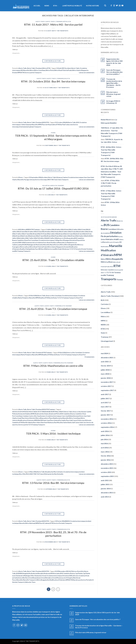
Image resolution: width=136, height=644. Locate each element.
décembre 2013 (107, 493)
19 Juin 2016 (46, 234)
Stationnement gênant (27, 127)
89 (54, 412)
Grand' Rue (21, 418)
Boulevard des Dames (42, 414)
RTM (56, 6)
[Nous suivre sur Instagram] (114, 6)
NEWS (47, 6)
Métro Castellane (40, 70)
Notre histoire (92, 6)
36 (70, 571)
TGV (38, 474)
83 (48, 238)
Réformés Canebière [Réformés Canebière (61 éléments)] (108, 270)
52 (27, 412)
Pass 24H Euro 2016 (41, 249)
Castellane (35, 240)
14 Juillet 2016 (49, 232)
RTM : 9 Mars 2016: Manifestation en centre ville (53, 366)
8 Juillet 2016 (43, 238)
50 (26, 412)
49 (24, 412)
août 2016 (105, 431)
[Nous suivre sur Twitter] (117, 6)
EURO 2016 (21, 243)
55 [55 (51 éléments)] (111, 217)
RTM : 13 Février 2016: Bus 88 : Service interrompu (53, 483)
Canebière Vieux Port (24, 240)
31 (18, 412)
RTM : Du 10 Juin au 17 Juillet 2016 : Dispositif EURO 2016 (53, 188)
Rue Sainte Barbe (66, 422)
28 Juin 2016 (50, 236)
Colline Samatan (26, 125)
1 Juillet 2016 (50, 229)
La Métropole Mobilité (109, 121)
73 (40, 412)
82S (50, 412)
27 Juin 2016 (42, 236)
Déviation (73, 240)
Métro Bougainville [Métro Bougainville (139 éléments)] (114, 259)
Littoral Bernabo (46, 578)
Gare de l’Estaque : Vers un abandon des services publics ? (114, 72)
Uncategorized (107, 341)
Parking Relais (30, 249)
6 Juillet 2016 (24, 238)
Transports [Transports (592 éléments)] (109, 279)
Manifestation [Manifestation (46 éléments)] (105, 247)
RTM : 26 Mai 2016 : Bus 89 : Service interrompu (112, 160)
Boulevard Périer (55, 414)
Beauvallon (70, 238)
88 (66, 521)
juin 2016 (104, 439)
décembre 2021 (107, 357)
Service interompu (41, 180)
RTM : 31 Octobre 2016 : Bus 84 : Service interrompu (53, 81)
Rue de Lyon (77, 580)
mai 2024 (104, 353)
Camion (65, 177)
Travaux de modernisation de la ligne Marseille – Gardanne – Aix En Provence (114, 83)
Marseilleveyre (55, 245)
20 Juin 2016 (62, 234)
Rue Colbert (37, 422)
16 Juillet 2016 (83, 232)
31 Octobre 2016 (60, 122)
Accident (68, 68)
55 (31, 412)
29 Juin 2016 (58, 236)
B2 (17, 573)
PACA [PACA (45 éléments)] (112, 267)
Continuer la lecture (53, 61)
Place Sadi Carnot (72, 420)
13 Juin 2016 (41, 232)
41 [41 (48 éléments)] (107, 217)
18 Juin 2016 (36, 234)
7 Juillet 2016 (33, 238)
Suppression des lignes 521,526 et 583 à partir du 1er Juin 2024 (114, 62)
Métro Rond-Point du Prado (63, 70)
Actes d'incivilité (78, 571)
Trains (59, 180)
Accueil (37, 6)
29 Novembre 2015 (63, 571)
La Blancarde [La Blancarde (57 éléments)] (105, 242)
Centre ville (33, 416)
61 (36, 412)
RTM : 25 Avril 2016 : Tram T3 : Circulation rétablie (53, 260)
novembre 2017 (107, 382)
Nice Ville (22, 474)
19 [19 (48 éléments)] (102, 217)
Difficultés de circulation (77, 576)
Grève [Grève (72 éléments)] (103, 239)
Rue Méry (57, 422)
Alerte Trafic (40, 21)
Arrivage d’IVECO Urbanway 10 (113, 102)
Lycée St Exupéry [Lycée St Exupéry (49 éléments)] (114, 242)
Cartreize (105, 304)
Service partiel (29, 73)
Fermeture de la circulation (34, 243)
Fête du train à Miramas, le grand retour (113, 94)
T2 (72, 249)
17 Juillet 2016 (20, 234)
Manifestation (58, 418)
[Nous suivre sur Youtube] (122, 6)
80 (44, 412)
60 (35, 412)
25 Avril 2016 (33, 296)
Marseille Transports (30, 580)
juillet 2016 (105, 435)
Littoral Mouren (57, 578)
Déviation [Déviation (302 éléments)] (116, 233)
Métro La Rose (24, 247)
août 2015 (105, 480)
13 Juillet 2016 (32, 232)
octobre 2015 (106, 472)
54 (29, 412)
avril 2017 (105, 402)
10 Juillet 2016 (59, 229)
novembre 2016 (107, 419)
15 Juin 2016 (75, 232)
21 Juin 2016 (72, 234)
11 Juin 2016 (85, 229)
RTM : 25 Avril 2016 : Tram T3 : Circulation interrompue (53, 309)
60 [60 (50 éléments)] (112, 217)
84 (67, 122)
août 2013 (105, 497)
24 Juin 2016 (19, 236)
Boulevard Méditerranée (52, 573)
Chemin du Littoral (40, 576)
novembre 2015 (107, 468)
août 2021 (105, 362)
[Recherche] (105, 6)
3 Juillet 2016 (66, 236)
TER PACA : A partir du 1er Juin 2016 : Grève (112, 141)
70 (38, 412)
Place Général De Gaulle (58, 420)
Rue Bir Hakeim (28, 422)
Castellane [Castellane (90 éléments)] (112, 229)
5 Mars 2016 (33, 472)
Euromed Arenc (79, 416)
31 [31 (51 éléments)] (105, 217)
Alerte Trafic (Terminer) (54, 21)
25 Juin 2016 (27, 236)
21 (67, 234)
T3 (74, 249)
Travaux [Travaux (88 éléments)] (120, 280)
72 (38, 238)
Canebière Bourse (69, 414)
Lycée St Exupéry (67, 578)
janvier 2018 (106, 378)
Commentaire (89, 357)
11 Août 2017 (61, 68)
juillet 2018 (105, 370)
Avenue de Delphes (24, 414)
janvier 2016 (106, 460)
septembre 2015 (107, 476)
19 (41, 234)
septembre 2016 (107, 427)
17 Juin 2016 (29, 234)
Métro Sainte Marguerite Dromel (58, 247)
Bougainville (27, 573)
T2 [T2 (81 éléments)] (108, 272)
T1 (70, 249)
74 (42, 412)
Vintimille (60, 474)
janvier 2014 (106, 489)
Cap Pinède (79, 573)
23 (86, 234)
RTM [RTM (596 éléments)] (117, 266)
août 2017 (105, 394)
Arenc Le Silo (62, 238)
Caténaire (60, 472)
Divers (53, 133)
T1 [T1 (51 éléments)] (105, 273)
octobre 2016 (106, 423)
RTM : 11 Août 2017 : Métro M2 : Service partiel (53, 25)
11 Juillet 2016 (76, 229)
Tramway (61, 186)
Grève (27, 418)
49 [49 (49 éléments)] (109, 217)
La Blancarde (60, 243)
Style (103, 333)
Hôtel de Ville (34, 418)
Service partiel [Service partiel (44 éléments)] (119, 270)
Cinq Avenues (41, 416)
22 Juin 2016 (81, 234)
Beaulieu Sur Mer (51, 472)
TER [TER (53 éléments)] (113, 273)
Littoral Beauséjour (34, 578)
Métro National (30, 523)
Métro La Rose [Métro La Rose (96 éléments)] (107, 262)
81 (45, 412)
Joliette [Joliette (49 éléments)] (121, 240)
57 (33, 412)
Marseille (26, 70)
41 (88, 236)
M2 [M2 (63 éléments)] (121, 242)
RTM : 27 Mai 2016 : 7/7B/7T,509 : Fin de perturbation (110, 183)
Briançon (59, 177)
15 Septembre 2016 (35, 177)
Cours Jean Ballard (67, 416)
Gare (85, 177)
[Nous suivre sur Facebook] (111, 6)
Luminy (20, 245)
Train (56, 180)
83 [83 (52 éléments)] (116, 217)
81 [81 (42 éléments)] (114, 217)
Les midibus (106, 312)
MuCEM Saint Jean (44, 420)
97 (63, 412)
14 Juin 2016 (58, 232)
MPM (19, 73)
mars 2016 (105, 452)
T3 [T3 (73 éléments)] (110, 273)
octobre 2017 (106, 386)
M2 (22, 70)
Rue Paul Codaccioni (66, 125)
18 (13, 412)
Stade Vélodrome (63, 249)
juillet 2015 (105, 484)
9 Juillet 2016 (53, 238)
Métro (65, 21)
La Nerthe (24, 578)
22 (77, 234)
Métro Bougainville (71, 245)
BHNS (33, 414)
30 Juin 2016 (74, 236)
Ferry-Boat (47, 243)
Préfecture (81, 420)
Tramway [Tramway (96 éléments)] (110, 275)
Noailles (23, 249)
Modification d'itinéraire (26, 420)
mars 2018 (105, 374)
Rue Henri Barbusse (47, 422)
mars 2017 (105, 407)
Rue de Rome (53, 298)
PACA (28, 474)
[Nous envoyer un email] (120, 6)
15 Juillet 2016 (66, 232)
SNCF (49, 180)
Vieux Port (79, 298)
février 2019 (106, 366)
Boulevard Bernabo (37, 573)
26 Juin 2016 (35, 236)
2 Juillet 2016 (54, 234)
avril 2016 (105, 448)
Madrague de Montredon (35, 245)
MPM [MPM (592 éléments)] (118, 255)
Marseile (22, 523)
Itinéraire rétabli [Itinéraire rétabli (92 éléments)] (112, 239)
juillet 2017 (105, 398)
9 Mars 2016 (58, 412)
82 (47, 412)
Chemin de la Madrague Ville (25, 576)
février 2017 (106, 411)
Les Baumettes (70, 243)
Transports (38, 73)
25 (56, 571)
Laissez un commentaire (87, 73)
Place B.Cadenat (45, 523)
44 (90, 236)
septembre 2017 (107, 390)
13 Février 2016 (60, 521)
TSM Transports (63, 31)
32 (20, 412)
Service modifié (52, 249)
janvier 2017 (106, 415)
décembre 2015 (107, 464)
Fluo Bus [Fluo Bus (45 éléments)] (120, 237)
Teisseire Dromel (81, 249)
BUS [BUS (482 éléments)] (106, 225)
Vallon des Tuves (30, 582)
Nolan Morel (106, 120)
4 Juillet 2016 (83, 236)
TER (52, 180)
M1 (23, 245)
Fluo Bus (53, 243)
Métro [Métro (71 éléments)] (103, 259)
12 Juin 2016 (24, 232)
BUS (65, 78)
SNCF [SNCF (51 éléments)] (103, 273)
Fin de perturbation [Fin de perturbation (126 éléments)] (109, 236)
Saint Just (83, 422)
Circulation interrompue (76, 177)
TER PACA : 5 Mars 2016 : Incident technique (53, 434)
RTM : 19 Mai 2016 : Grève (110, 204)
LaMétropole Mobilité (72, 6)
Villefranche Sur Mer (50, 474)
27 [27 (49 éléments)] (103, 217)
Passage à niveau (29, 180)
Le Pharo (50, 418)
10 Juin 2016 (68, 229)
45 (91, 236)
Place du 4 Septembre (49, 125)
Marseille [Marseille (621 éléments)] (116, 246)
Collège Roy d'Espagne (62, 240)
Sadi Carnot (76, 422)
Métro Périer (50, 70)
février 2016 (106, 456)
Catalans (26, 416)
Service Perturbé (59, 523)
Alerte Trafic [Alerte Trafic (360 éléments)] (109, 220)
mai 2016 (104, 443)
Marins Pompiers (23, 298)
